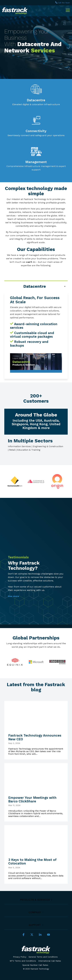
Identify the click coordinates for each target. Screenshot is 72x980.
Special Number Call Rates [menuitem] (35, 965)
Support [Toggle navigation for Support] (35, 925)
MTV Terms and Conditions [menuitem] (23, 961)
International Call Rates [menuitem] (50, 961)
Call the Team (64, 3)
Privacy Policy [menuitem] (20, 957)
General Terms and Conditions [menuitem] (43, 957)
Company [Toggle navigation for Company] (35, 912)
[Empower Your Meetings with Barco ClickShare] (36, 777)
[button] (68, 10)
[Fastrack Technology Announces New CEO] (36, 715)
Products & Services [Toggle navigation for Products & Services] (35, 900)
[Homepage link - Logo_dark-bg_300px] (36, 952)
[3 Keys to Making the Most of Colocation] (36, 840)
